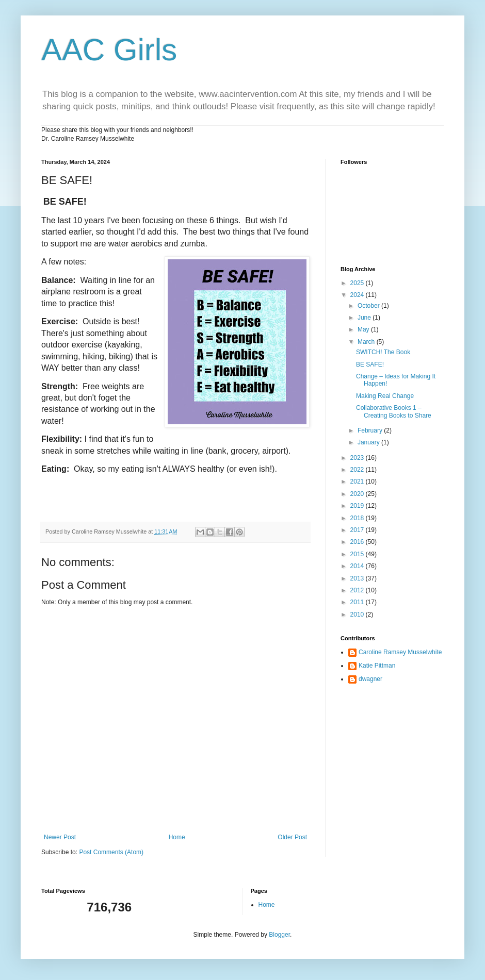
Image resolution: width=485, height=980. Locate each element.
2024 (358, 295)
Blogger (279, 935)
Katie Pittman (377, 666)
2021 (358, 481)
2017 (358, 530)
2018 (358, 518)
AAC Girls (109, 50)
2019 (358, 506)
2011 (358, 602)
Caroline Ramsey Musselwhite (400, 652)
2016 (358, 542)
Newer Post (60, 837)
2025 (358, 283)
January (369, 442)
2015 (358, 554)
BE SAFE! (370, 364)
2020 (358, 494)
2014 (358, 566)
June (365, 318)
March (367, 342)
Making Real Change (385, 396)
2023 (358, 458)
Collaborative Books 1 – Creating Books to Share (394, 411)
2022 (358, 470)
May (364, 329)
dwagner (370, 679)
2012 (358, 590)
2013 (358, 578)
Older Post (292, 837)
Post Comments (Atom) (111, 852)
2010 (358, 614)
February (371, 430)
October (369, 306)
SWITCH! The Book (383, 352)
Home (177, 837)
